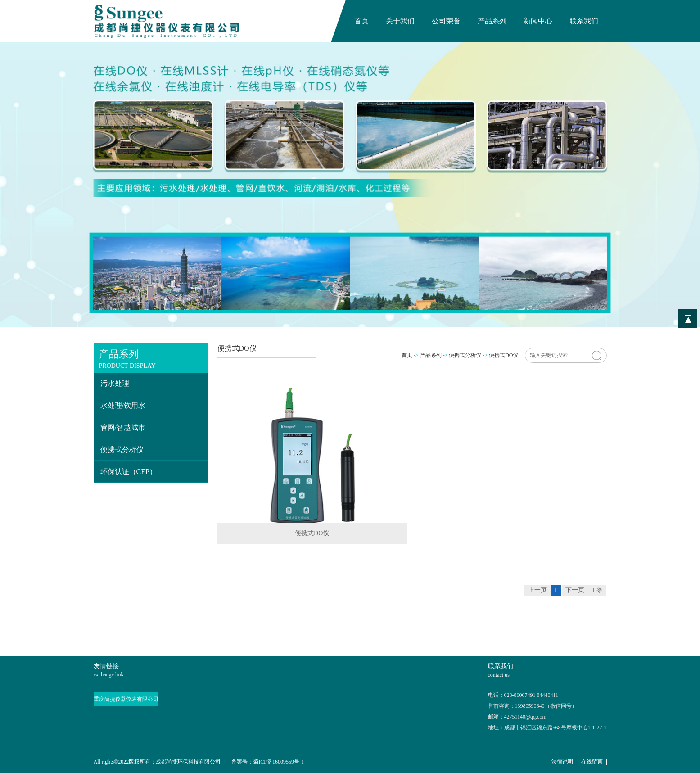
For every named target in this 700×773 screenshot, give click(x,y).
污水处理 (115, 383)
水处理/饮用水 (123, 405)
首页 (361, 21)
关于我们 (400, 21)
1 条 (598, 590)
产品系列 (492, 21)
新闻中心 (538, 21)
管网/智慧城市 (123, 427)
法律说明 (562, 762)
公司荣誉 (446, 21)
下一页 (575, 590)
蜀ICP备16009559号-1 (278, 762)
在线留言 (592, 762)
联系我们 (584, 21)
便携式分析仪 (122, 450)
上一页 (537, 590)
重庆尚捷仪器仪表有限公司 (126, 699)
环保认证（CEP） (129, 472)
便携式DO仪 (504, 355)
